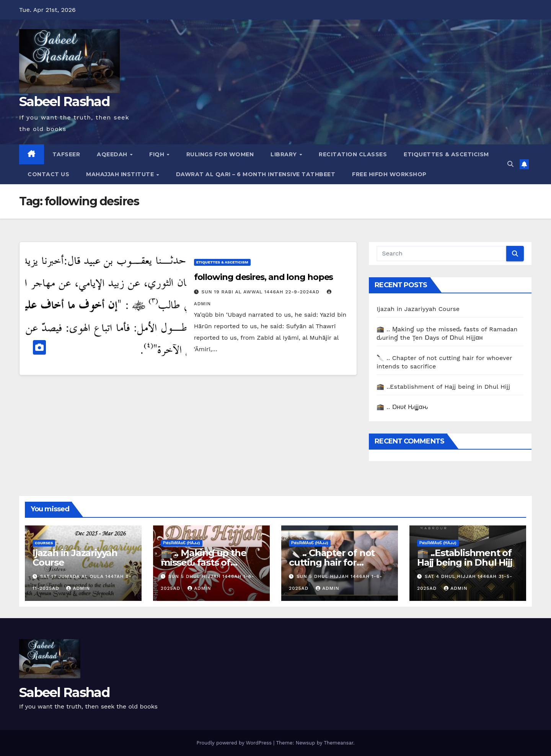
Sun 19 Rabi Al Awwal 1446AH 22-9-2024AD (262, 292)
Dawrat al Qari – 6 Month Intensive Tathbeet (256, 174)
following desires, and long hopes (264, 277)
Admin (78, 588)
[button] (510, 164)
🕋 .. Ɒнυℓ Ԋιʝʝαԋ (402, 407)
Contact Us (48, 174)
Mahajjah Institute (121, 174)
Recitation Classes (353, 154)
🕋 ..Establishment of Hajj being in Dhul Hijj (443, 387)
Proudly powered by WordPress (235, 743)
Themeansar (338, 743)
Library (284, 154)
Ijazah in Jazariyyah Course (418, 309)
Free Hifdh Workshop (389, 174)
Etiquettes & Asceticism (446, 154)
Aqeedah (113, 154)
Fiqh (158, 154)
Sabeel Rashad (64, 101)
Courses (44, 543)
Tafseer (66, 154)
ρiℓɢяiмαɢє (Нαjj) (182, 543)
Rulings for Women (220, 154)
